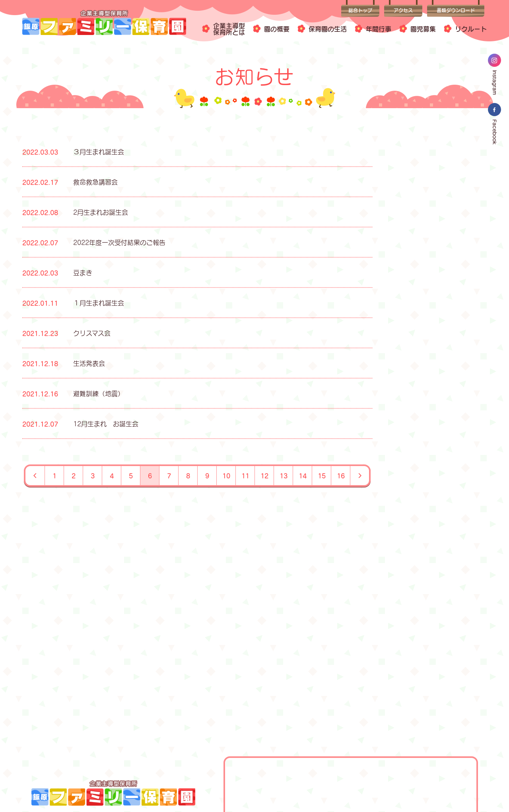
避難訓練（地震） (99, 393)
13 (284, 476)
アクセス (403, 11)
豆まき (83, 273)
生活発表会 (89, 363)
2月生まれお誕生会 (101, 212)
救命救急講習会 (95, 182)
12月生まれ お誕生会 (106, 424)
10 (226, 476)
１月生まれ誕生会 (99, 303)
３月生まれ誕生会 (99, 152)
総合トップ (360, 11)
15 (322, 476)
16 (341, 476)
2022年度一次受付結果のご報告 (119, 242)
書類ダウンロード (456, 11)
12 (264, 476)
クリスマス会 (92, 333)
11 (245, 476)
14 (303, 476)
